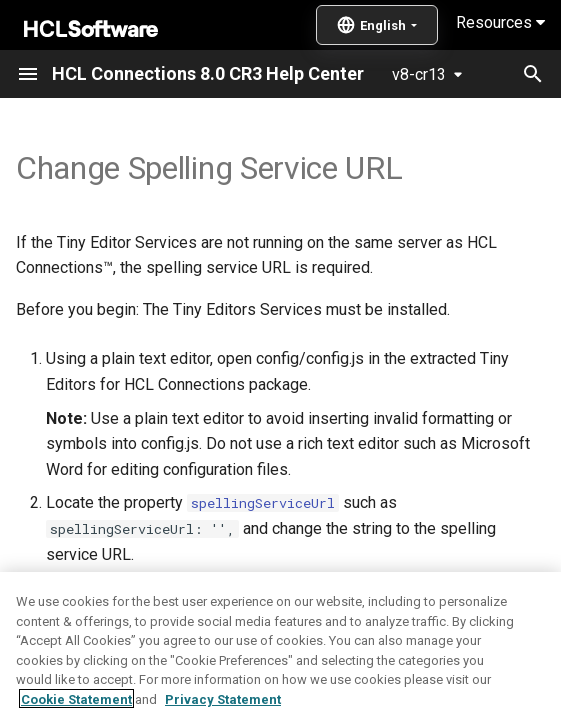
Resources (500, 22)
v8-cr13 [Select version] (419, 74)
